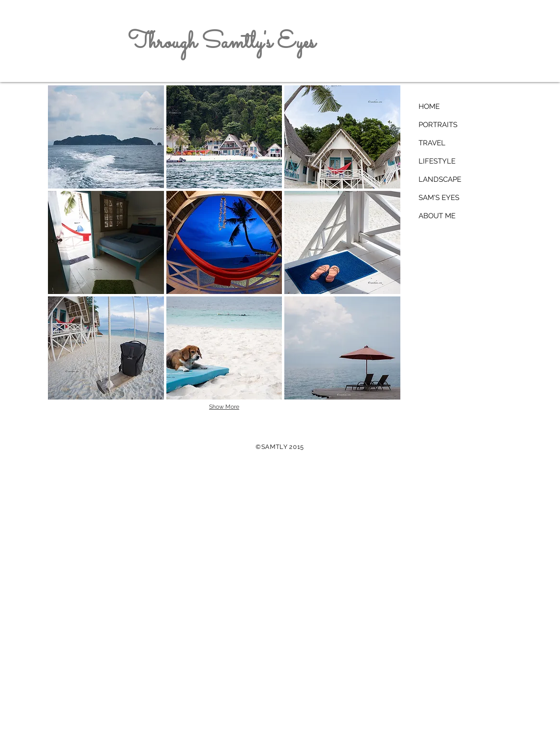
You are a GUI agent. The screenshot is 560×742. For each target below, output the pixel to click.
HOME (429, 106)
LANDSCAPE (440, 179)
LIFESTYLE (437, 161)
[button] (106, 137)
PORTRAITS (438, 125)
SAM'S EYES (439, 198)
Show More (224, 407)
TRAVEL (432, 143)
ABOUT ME (437, 216)
